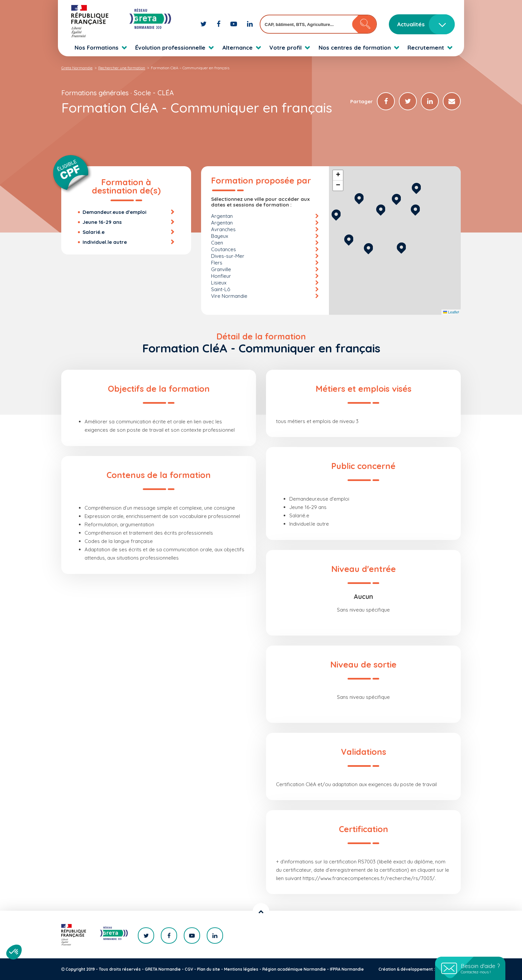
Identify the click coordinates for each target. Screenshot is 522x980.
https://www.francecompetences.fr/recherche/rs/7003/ (369, 878)
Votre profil (285, 47)
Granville (221, 269)
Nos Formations (97, 47)
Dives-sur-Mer (228, 256)
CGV (189, 969)
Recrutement (426, 47)
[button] (401, 247)
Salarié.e (94, 232)
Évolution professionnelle (170, 47)
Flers (217, 263)
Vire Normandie (229, 296)
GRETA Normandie (163, 969)
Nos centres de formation (355, 47)
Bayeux (220, 236)
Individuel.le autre (105, 242)
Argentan (222, 216)
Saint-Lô (221, 289)
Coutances (224, 249)
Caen (217, 243)
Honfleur (221, 276)
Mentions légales (241, 969)
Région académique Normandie (294, 969)
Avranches (223, 229)
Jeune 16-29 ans (102, 222)
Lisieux (219, 283)
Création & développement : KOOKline (417, 969)
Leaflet (451, 312)
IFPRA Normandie (347, 969)
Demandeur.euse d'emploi (115, 212)
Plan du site (209, 969)
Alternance (238, 47)
